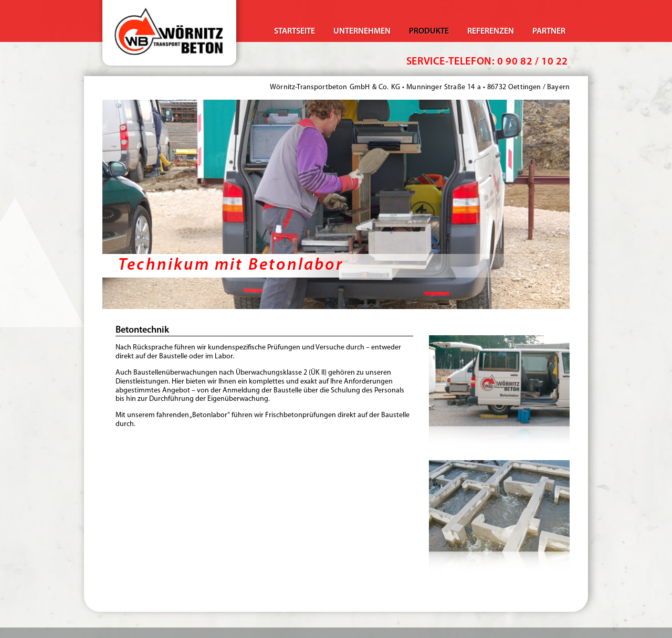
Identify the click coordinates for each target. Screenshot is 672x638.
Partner (549, 31)
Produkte (429, 31)
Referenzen (491, 31)
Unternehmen (362, 31)
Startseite (295, 31)
